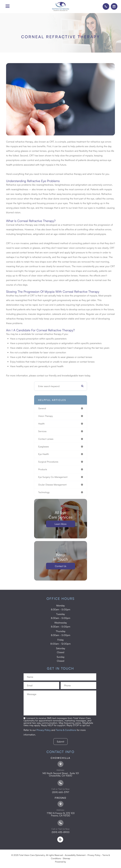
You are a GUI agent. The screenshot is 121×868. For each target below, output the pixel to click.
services (42, 431)
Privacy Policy (44, 730)
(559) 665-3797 (61, 792)
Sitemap (66, 858)
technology (44, 492)
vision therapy (45, 416)
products (43, 469)
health (41, 424)
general (42, 408)
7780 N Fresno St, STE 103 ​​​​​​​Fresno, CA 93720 (61, 814)
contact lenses (46, 439)
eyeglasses (44, 447)
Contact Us (61, 566)
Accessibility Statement (75, 855)
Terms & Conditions (66, 730)
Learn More (61, 524)
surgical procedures (48, 462)
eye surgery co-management (53, 477)
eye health (44, 454)
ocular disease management (52, 485)
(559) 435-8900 (61, 832)
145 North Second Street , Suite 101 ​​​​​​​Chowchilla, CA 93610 (61, 774)
